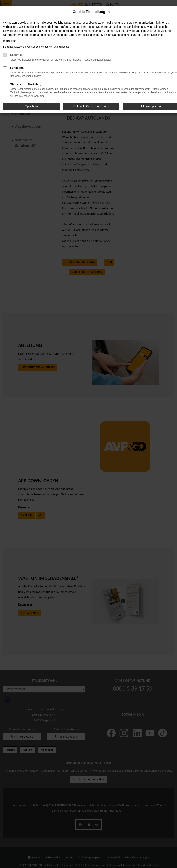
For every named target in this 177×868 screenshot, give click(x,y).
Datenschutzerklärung (126, 35)
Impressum (10, 41)
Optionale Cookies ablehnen (91, 106)
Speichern (31, 106)
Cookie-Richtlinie (152, 35)
